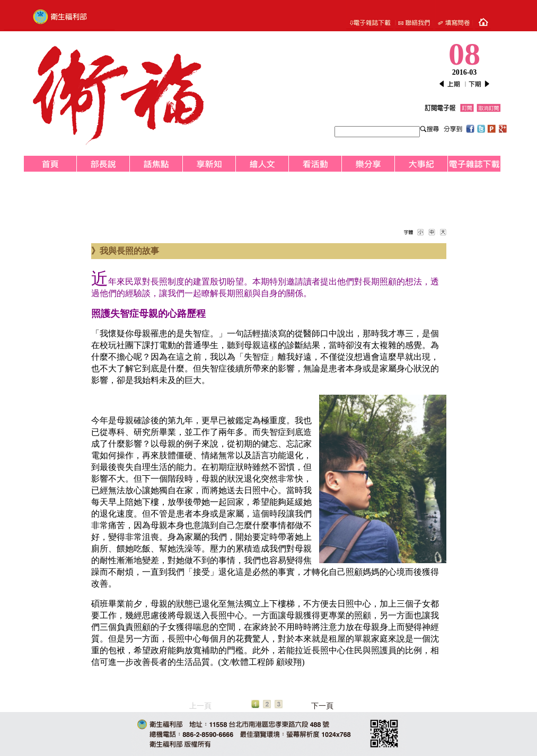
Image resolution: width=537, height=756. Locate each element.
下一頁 (322, 706)
